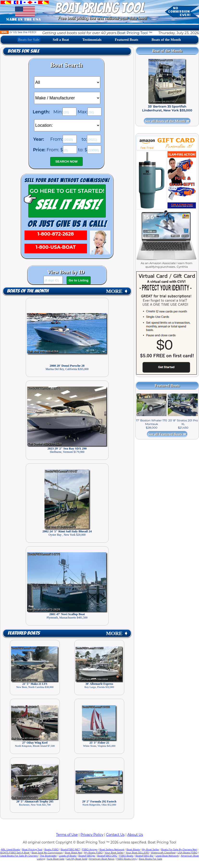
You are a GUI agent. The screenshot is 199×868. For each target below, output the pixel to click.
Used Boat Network (167, 856)
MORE (117, 291)
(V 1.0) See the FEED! (18, 32)
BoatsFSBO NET (70, 849)
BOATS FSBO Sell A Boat (15, 853)
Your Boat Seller (114, 853)
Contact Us (115, 835)
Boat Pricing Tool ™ (135, 33)
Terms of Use (67, 835)
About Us (135, 835)
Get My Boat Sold (77, 859)
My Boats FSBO (93, 853)
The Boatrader (48, 856)
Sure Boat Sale (56, 859)
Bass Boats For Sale (151, 859)
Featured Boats (127, 40)
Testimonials (92, 40)
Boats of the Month (166, 40)
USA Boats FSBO (187, 853)
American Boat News (102, 859)
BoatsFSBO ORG (107, 856)
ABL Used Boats (10, 849)
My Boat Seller (151, 849)
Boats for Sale (29, 40)
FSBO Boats (126, 856)
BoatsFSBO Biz (144, 856)
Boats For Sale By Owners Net (179, 849)
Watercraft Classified (163, 853)
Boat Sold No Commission (47, 853)
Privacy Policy (92, 835)
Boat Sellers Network (112, 849)
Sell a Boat (61, 40)
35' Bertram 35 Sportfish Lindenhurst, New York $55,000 (167, 108)
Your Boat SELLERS (137, 853)
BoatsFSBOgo (87, 856)
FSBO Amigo (90, 849)
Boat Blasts (133, 849)
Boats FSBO (51, 849)
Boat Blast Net (73, 853)
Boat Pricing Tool (32, 849)
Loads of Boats (68, 856)
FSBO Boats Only (127, 859)
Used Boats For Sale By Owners (19, 856)
